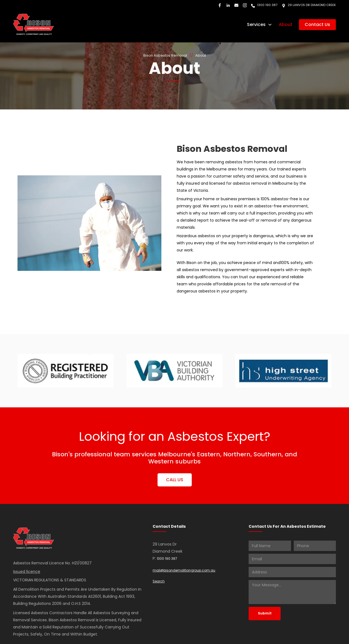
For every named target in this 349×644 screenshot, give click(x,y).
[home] (34, 24)
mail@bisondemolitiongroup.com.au (184, 570)
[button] (260, 25)
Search (159, 581)
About (286, 24)
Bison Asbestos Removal (165, 55)
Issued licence (27, 572)
